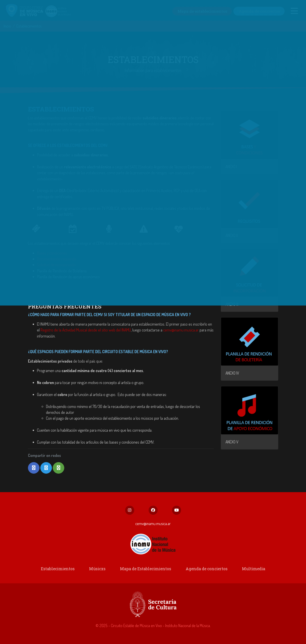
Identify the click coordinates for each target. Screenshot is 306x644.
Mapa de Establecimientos (146, 570)
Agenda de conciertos (205, 570)
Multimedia (251, 570)
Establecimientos (60, 570)
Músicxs (98, 570)
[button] (34, 468)
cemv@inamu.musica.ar (181, 330)
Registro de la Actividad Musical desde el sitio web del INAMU (86, 330)
